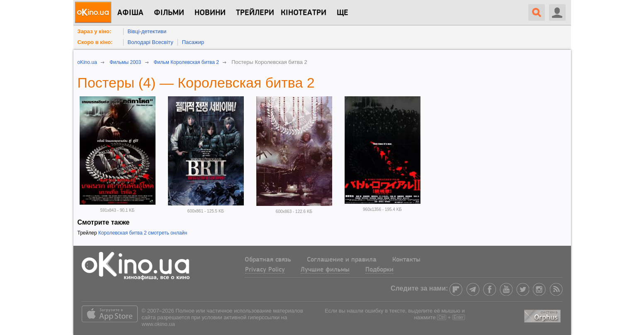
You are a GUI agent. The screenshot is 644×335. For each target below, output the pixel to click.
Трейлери (255, 13)
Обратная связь (268, 260)
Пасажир (193, 42)
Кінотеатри (304, 13)
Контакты (406, 260)
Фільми (169, 13)
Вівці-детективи (147, 31)
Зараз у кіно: (95, 31)
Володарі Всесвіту (151, 42)
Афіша (130, 13)
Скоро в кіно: (95, 42)
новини (210, 13)
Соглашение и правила (342, 260)
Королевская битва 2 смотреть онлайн (143, 233)
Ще (343, 13)
